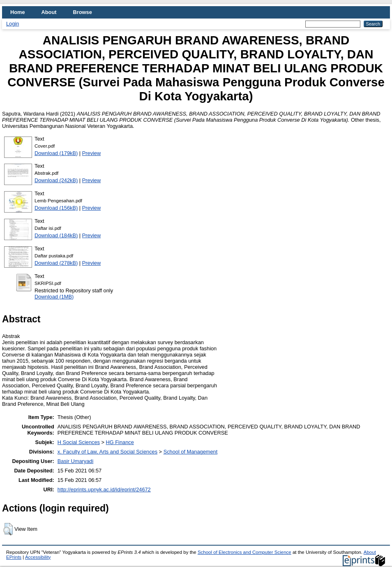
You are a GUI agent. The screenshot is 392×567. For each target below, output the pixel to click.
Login (13, 24)
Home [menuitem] (18, 12)
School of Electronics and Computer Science (244, 552)
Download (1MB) (54, 297)
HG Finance (120, 442)
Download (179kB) (56, 153)
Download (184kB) (56, 235)
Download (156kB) (56, 208)
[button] (8, 529)
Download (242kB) (56, 180)
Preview (92, 153)
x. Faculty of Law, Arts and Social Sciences (107, 452)
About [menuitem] (49, 12)
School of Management (191, 452)
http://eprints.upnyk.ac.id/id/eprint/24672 (104, 489)
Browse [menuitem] (83, 12)
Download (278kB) (56, 263)
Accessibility (38, 557)
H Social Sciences (79, 442)
